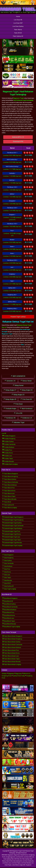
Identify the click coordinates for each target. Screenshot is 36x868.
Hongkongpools (10, 857)
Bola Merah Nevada (9, 624)
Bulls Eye (12, 180)
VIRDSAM (4, 855)
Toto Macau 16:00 (12, 208)
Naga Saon (17, 855)
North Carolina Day (12, 160)
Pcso (12, 231)
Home (18, 17)
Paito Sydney (26, 859)
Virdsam (4, 674)
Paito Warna (18, 30)
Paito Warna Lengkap (10, 508)
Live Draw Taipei (16, 863)
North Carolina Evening (12, 166)
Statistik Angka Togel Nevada (12, 543)
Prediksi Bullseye (8, 447)
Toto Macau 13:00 (12, 187)
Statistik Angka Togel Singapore (13, 517)
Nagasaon (11, 674)
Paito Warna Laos (8, 493)
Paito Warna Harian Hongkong (12, 639)
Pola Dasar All (26, 399)
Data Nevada (7, 580)
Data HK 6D (7, 583)
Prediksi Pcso (7, 450)
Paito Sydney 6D (18, 36)
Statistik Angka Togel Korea (12, 534)
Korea (12, 253)
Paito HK (19, 859)
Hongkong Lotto (12, 295)
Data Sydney (7, 561)
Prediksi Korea (7, 453)
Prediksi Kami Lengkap (10, 464)
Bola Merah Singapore (10, 598)
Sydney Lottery (12, 302)
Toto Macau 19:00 (12, 224)
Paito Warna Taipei (9, 496)
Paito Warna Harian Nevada (11, 662)
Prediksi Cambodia (9, 444)
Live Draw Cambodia (28, 861)
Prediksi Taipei (8, 459)
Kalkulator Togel (18, 422)
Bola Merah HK (8, 601)
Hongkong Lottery (12, 309)
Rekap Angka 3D (26, 390)
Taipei (12, 281)
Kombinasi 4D (10, 418)
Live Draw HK (18, 20)
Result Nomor (24, 855)
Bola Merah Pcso (8, 612)
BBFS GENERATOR (18, 376)
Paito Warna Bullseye (10, 485)
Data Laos (6, 575)
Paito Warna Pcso (8, 488)
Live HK (4, 433)
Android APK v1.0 (18, 137)
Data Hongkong (8, 558)
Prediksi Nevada (8, 461)
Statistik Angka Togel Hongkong (13, 520)
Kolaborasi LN (26, 418)
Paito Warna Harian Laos (11, 656)
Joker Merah (15, 865)
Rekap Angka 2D (18, 395)
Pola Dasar (18, 404)
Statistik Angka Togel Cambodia (13, 526)
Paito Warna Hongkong (10, 476)
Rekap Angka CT (10, 390)
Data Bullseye (7, 566)
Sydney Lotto (12, 288)
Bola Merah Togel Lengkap (11, 627)
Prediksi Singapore (9, 436)
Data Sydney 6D (8, 586)
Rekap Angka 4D (10, 399)
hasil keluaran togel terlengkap (23, 100)
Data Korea (7, 572)
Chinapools (12, 201)
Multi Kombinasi (26, 408)
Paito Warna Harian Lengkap (12, 664)
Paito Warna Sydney (9, 479)
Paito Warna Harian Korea (11, 653)
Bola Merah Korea (9, 615)
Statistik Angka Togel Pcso (11, 531)
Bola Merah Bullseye (9, 610)
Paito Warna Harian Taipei (11, 659)
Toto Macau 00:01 (12, 153)
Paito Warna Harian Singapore (12, 636)
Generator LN (10, 381)
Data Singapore (8, 555)
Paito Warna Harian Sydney (11, 642)
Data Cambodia (8, 563)
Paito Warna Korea (9, 491)
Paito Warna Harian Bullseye (12, 647)
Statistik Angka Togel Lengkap (12, 545)
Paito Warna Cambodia (10, 482)
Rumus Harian (26, 381)
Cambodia (12, 173)
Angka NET (22, 865)
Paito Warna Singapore (10, 474)
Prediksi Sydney (8, 442)
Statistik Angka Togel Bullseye (12, 528)
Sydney (12, 194)
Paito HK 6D (18, 33)
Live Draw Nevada (26, 863)
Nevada (12, 240)
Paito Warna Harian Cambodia (12, 645)
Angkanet (29, 865)
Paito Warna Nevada (9, 499)
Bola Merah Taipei (9, 621)
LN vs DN (18, 413)
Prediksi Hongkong (9, 439)
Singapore (12, 215)
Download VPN (18, 142)
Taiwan (12, 247)
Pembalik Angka (10, 408)
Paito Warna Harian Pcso (11, 650)
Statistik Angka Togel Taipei (12, 540)
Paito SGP (14, 859)
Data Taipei (7, 578)
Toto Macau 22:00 (12, 260)
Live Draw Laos (7, 863)
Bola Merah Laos (8, 618)
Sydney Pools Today (19, 676)
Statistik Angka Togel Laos (11, 537)
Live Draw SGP (18, 23)
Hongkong (12, 274)
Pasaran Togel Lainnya (18, 317)
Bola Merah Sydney (9, 604)
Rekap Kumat (18, 385)
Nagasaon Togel (18, 98)
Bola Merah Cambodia (10, 607)
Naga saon (19, 674)
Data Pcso (6, 569)
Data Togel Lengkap (9, 589)
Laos (12, 267)
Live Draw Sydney (18, 26)
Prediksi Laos (7, 456)
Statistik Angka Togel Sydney (12, 523)
